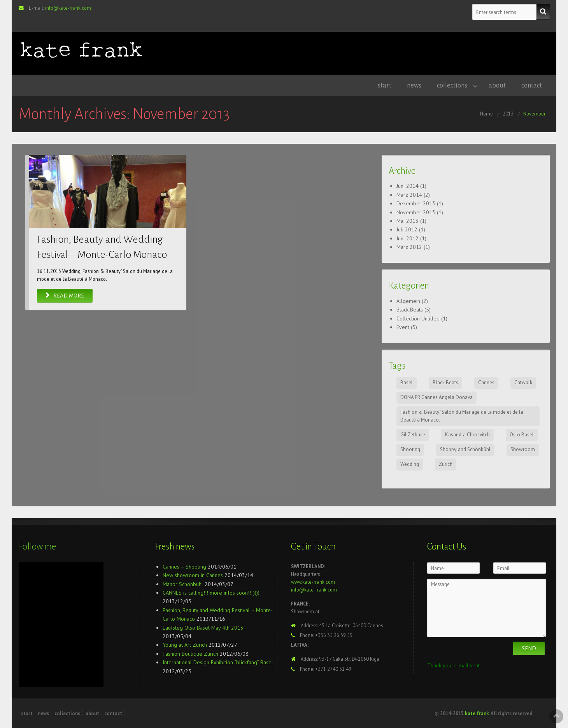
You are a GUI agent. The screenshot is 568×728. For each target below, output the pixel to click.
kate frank (477, 713)
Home (486, 114)
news (414, 85)
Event (403, 327)
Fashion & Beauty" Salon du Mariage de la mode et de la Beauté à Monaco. (462, 416)
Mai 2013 (408, 221)
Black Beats (410, 310)
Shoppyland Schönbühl (465, 449)
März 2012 (409, 247)
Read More (65, 296)
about (497, 85)
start (385, 85)
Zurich (446, 464)
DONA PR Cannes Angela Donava (437, 397)
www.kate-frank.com (313, 582)
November (534, 114)
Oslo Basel (522, 435)
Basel (407, 382)
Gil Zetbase (413, 435)
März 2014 (409, 195)
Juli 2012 (407, 229)
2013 (508, 114)
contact (532, 85)
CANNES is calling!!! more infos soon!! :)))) (211, 593)
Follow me (37, 547)
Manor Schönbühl (183, 584)
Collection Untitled (418, 318)
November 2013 (416, 212)
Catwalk (523, 382)
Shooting (410, 449)
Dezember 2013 (416, 203)
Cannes (486, 382)
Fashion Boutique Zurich (190, 654)
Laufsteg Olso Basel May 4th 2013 (203, 628)
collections (452, 85)
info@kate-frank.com (68, 8)
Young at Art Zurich (185, 645)
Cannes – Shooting (184, 567)
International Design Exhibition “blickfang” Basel (218, 662)
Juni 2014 (408, 186)
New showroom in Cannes (193, 575)
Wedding (410, 464)
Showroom (523, 449)
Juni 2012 (408, 238)
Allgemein (408, 301)
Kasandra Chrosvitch (467, 435)
